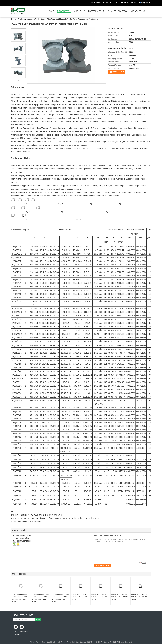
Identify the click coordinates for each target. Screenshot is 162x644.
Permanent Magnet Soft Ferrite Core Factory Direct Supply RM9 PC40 (20, 598)
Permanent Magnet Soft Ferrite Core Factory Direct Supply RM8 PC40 (40, 598)
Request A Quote (128, 2)
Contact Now (118, 72)
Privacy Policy (35, 642)
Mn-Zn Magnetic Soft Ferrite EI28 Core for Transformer (139, 597)
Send (38, 619)
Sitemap (24, 631)
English (147, 2)
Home (51, 11)
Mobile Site (18, 635)
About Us (79, 11)
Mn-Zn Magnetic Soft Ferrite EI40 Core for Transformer (79, 597)
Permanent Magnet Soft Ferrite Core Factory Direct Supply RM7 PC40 (60, 598)
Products (63, 11)
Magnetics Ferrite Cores (36, 19)
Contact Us (138, 11)
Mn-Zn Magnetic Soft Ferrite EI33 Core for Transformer (99, 597)
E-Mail (16, 631)
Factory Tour (96, 11)
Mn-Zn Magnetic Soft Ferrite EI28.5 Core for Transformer (120, 597)
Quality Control (118, 11)
